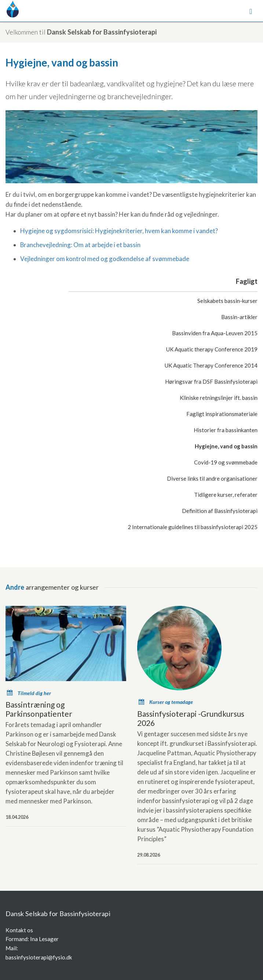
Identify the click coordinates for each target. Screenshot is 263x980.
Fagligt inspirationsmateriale (222, 414)
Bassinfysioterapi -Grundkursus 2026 (191, 718)
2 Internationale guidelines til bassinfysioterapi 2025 (193, 527)
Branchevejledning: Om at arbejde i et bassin (80, 245)
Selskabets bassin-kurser (227, 301)
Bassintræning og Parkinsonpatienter (39, 709)
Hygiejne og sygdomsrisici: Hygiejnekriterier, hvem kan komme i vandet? (119, 231)
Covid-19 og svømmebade (226, 462)
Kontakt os (19, 930)
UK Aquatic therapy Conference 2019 (212, 349)
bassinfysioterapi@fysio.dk (39, 957)
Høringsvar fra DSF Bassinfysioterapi (211, 381)
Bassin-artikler (239, 317)
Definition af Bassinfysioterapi (220, 511)
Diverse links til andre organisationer (212, 478)
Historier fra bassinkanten (226, 430)
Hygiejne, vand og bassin (226, 446)
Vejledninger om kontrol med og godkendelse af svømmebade (105, 259)
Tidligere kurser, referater (226, 495)
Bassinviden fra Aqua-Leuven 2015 (215, 333)
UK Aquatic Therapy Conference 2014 (211, 365)
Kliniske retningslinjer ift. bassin (219, 398)
